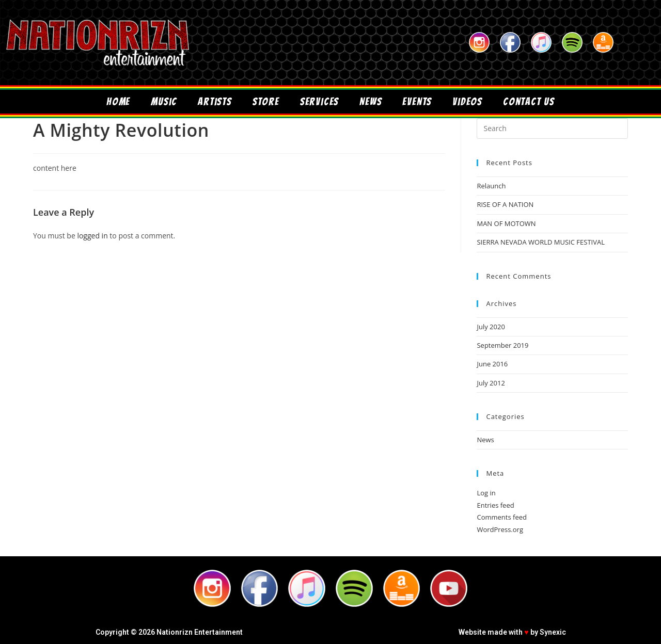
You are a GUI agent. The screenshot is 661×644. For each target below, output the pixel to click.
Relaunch (491, 186)
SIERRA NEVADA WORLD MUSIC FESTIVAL (540, 242)
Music (164, 102)
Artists (215, 102)
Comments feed (501, 517)
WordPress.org (500, 529)
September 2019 (502, 345)
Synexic (553, 632)
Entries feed (495, 505)
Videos (467, 102)
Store (266, 102)
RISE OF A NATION (505, 204)
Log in (486, 493)
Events (417, 102)
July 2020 (491, 327)
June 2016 (492, 364)
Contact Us (529, 102)
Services (319, 102)
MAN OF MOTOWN (506, 223)
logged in (92, 236)
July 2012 (491, 383)
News (371, 102)
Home (118, 102)
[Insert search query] (552, 128)
